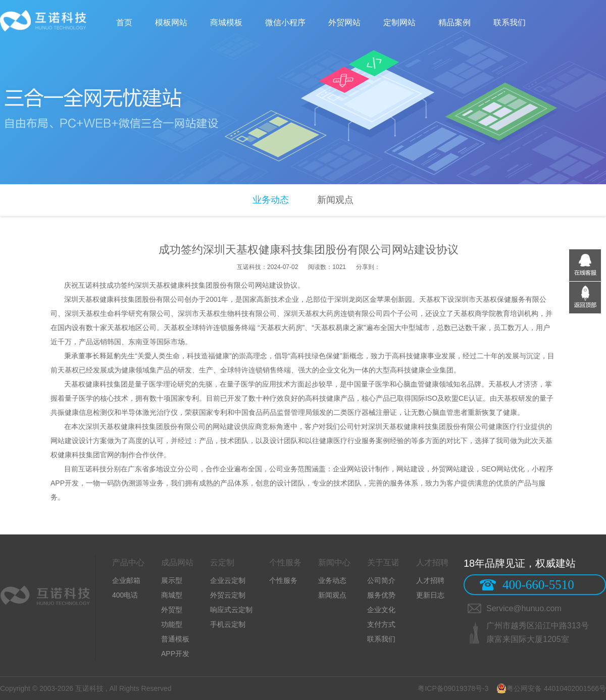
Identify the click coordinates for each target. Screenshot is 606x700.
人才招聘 (430, 580)
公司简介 (381, 580)
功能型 (172, 624)
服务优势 (381, 595)
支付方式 (381, 624)
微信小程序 (285, 22)
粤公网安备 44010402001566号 (551, 688)
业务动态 (271, 200)
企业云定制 (228, 580)
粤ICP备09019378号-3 (453, 688)
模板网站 (171, 22)
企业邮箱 (126, 580)
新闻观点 (335, 200)
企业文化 (381, 610)
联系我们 (510, 22)
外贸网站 (344, 22)
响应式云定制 (231, 610)
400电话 (125, 595)
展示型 (172, 580)
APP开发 (175, 654)
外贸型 (172, 610)
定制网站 (399, 22)
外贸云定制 (228, 595)
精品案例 (454, 22)
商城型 (172, 595)
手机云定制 (228, 624)
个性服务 (283, 580)
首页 (124, 22)
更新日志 (430, 595)
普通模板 (175, 639)
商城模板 (226, 22)
